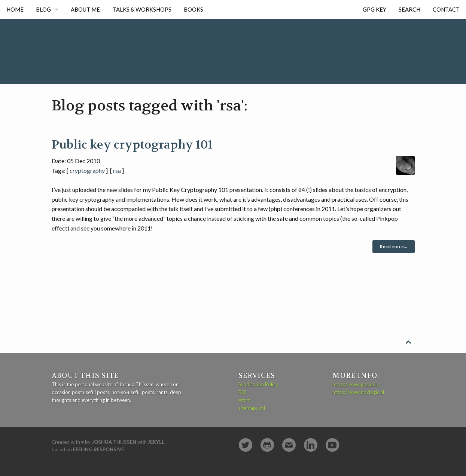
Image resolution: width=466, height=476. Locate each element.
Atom (245, 400)
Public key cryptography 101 (132, 145)
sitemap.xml (252, 408)
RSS (243, 392)
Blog (43, 9)
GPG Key (374, 9)
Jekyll (156, 442)
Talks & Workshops (142, 9)
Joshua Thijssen (114, 442)
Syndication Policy (258, 384)
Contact (446, 9)
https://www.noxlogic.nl (358, 392)
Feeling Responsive (98, 449)
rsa (117, 170)
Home (15, 9)
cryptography (87, 170)
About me (85, 9)
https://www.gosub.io (356, 384)
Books (194, 9)
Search (409, 9)
